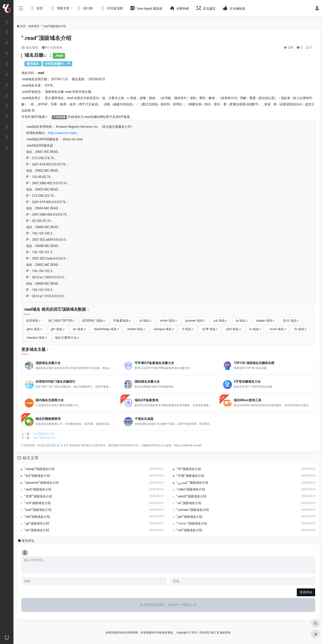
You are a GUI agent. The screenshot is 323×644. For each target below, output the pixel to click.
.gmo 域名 (33, 329)
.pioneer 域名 (194, 321)
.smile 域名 (167, 321)
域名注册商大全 (66, 338)
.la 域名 (240, 321)
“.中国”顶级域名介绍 (190, 476)
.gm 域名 (56, 329)
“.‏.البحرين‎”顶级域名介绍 (192, 483)
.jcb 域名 (219, 321)
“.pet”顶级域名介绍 (189, 517)
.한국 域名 (289, 321)
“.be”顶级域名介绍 (36, 530)
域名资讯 (34, 26)
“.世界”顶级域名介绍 (38, 496)
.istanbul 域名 (35, 338)
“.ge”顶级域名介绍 (36, 523)
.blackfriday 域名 (105, 329)
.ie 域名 (254, 329)
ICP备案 (39, 117)
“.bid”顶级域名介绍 (37, 517)
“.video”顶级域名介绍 (190, 489)
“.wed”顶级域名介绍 (38, 489)
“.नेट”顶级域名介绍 (188, 469)
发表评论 (306, 592)
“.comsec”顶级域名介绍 (192, 510)
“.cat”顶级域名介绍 (189, 530)
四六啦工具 (53, 445)
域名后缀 (34, 55)
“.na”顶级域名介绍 (43, 434)
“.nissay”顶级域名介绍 (39, 469)
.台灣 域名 (208, 329)
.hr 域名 (299, 329)
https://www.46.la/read (188, 445)
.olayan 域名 (264, 321)
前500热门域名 (93, 321)
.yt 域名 (144, 321)
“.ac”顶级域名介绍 (189, 503)
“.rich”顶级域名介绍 (37, 503)
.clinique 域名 (162, 329)
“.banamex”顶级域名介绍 (41, 483)
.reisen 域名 (135, 329)
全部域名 (32, 321)
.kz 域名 (78, 329)
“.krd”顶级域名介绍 (37, 476)
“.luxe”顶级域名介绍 (38, 510)
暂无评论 (28, 541)
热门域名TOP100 (60, 321)
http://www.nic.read (62, 133)
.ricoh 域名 (276, 329)
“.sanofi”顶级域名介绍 (191, 496)
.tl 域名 (187, 329)
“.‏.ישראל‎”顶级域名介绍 (191, 523)
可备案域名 (121, 321)
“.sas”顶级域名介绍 (44, 438)
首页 (23, 26)
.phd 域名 (232, 329)
